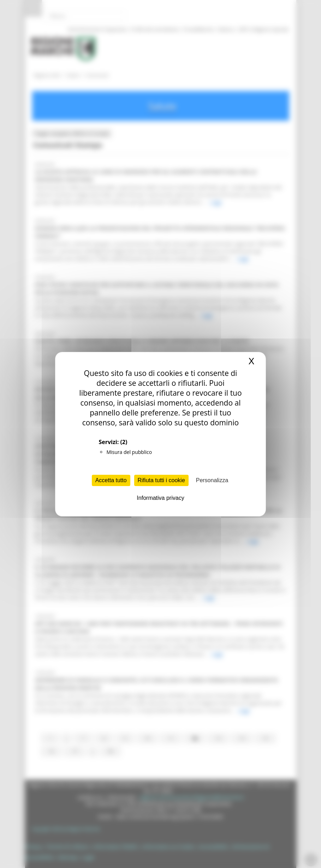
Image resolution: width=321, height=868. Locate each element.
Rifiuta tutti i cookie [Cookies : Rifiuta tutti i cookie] (161, 480)
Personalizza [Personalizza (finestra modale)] (212, 480)
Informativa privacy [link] (160, 498)
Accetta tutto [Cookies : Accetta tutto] (111, 480)
